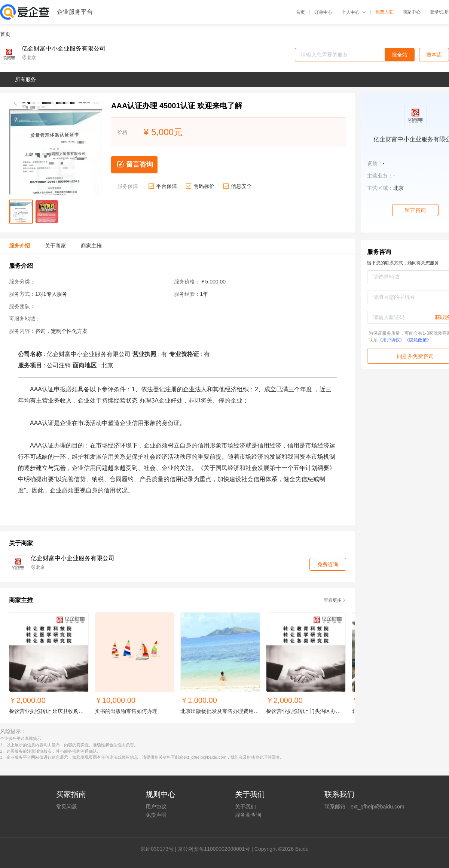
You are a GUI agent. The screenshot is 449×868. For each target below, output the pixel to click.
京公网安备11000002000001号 (214, 849)
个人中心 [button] (354, 12)
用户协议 (156, 807)
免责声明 (156, 815)
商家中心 (412, 12)
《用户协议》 (391, 340)
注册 (445, 12)
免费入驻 (384, 12)
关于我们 (245, 807)
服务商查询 (248, 815)
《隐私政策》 (418, 340)
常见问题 (67, 807)
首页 (300, 12)
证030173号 (160, 849)
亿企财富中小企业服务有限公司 (64, 49)
